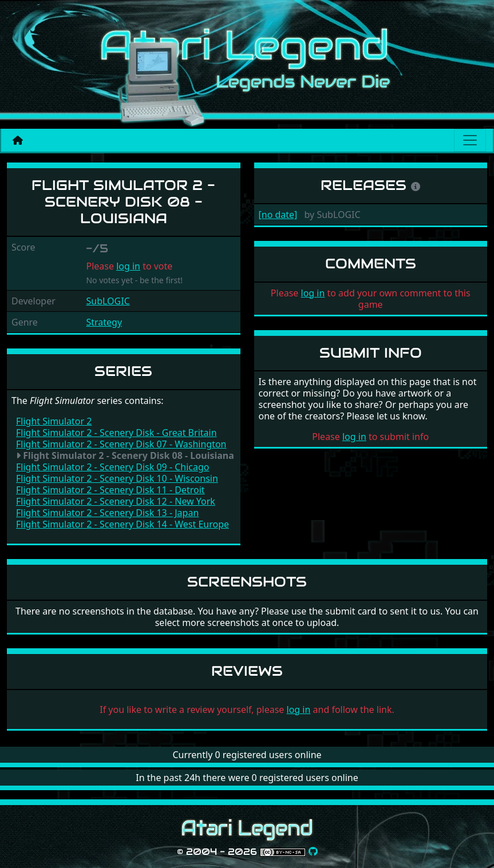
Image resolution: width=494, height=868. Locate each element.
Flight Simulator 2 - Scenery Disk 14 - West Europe (122, 524)
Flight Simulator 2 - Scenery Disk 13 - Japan (107, 513)
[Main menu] (470, 140)
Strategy (104, 322)
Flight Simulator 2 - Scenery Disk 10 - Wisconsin (117, 478)
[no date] (278, 215)
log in (128, 266)
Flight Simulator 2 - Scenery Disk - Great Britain (116, 433)
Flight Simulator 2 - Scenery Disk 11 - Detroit (110, 490)
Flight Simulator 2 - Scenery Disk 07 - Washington (121, 444)
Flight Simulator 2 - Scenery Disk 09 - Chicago (113, 467)
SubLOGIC (108, 301)
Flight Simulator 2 (54, 421)
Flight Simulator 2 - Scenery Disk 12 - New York (116, 501)
